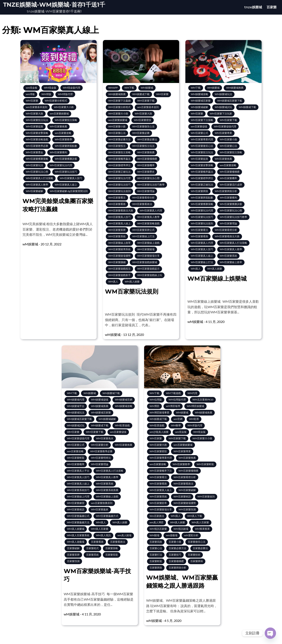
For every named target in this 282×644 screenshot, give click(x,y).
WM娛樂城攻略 (199, 94)
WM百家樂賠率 (158, 503)
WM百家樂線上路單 (119, 243)
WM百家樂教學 (63, 139)
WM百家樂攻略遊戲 (37, 139)
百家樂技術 (194, 555)
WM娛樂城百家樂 (201, 101)
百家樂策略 (112, 548)
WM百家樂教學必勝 (37, 146)
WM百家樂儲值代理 (225, 126)
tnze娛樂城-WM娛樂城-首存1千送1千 (54, 5)
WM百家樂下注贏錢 (119, 101)
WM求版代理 (195, 425)
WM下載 (129, 88)
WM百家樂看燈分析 (143, 198)
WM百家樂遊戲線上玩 (150, 275)
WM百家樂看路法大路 (121, 210)
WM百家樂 (32, 101)
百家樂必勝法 (200, 548)
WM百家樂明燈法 (101, 458)
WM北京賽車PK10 (203, 400)
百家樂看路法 (118, 542)
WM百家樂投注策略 (66, 120)
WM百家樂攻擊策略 (37, 133)
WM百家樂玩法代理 (61, 165)
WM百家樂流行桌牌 (231, 185)
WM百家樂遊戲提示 (148, 269)
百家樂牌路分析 (177, 568)
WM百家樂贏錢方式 (107, 516)
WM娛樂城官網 (124, 400)
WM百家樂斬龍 (76, 458)
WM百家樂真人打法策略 (39, 178)
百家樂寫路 (156, 542)
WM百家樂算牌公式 (143, 230)
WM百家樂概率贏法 (119, 159)
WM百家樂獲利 (58, 152)
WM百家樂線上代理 (78, 496)
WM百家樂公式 (199, 133)
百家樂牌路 (156, 568)
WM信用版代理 (177, 400)
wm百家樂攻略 (63, 133)
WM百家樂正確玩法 (119, 172)
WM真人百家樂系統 (78, 535)
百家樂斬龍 (156, 561)
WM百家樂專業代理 (202, 139)
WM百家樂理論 (146, 191)
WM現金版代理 (72, 88)
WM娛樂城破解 (199, 107)
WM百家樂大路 (34, 114)
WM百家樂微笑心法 (143, 126)
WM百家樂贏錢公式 (78, 516)
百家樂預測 (73, 561)
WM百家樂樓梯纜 (147, 159)
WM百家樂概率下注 (161, 471)
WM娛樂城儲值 (100, 400)
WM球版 (46, 94)
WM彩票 (194, 419)
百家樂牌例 (197, 561)
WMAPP (113, 88)
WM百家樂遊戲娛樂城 (145, 262)
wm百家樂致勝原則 (102, 503)
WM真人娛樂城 (76, 529)
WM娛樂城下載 (111, 393)
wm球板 (30, 94)
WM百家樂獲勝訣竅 (66, 159)
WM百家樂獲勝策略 (37, 159)
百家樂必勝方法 (177, 548)
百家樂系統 (92, 555)
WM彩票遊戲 (122, 425)
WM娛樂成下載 (141, 94)
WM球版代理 (65, 94)
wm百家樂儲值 (199, 126)
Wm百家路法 (157, 516)
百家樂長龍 (112, 555)
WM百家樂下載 (146, 101)
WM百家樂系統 (117, 236)
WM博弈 (154, 406)
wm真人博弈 (157, 522)
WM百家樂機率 (146, 165)
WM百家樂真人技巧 (71, 178)
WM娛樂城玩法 (223, 94)
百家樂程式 (92, 548)
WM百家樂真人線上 (66, 185)
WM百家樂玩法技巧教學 (151, 185)
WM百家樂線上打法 (143, 236)
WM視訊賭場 (181, 529)
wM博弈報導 (173, 406)
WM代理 (192, 393)
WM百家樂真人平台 (78, 471)
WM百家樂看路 (117, 204)
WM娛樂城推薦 (117, 94)
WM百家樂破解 (34, 191)
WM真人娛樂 (132, 282)
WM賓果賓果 (202, 529)
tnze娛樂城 (253, 7)
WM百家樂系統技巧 (78, 490)
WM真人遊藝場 (76, 542)
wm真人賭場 (124, 535)
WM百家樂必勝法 (147, 139)
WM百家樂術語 (76, 509)
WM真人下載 (195, 516)
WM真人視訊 (103, 535)
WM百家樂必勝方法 (119, 139)
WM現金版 (50, 88)
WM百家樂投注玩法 (37, 120)
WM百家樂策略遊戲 (148, 223)
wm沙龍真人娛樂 (159, 432)
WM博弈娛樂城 (195, 406)
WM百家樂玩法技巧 (66, 172)
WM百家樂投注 (117, 146)
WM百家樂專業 (223, 133)
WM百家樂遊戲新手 (119, 275)
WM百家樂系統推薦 (107, 490)
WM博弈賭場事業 (159, 412)
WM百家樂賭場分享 (148, 256)
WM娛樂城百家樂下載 (230, 101)
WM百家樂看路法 (142, 204)
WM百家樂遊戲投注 (119, 269)
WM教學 (176, 425)
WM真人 (113, 282)
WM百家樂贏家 (100, 509)
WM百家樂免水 (105, 438)
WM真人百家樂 (100, 529)
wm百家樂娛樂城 (59, 114)
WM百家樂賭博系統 (119, 249)
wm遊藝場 (172, 535)
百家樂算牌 (73, 555)
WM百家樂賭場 (146, 249)
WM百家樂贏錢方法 (78, 522)
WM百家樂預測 (187, 509)
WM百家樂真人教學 (37, 185)
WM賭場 (154, 535)
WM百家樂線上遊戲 (148, 243)
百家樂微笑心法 (197, 542)
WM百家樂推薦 (58, 126)
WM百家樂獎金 (34, 152)
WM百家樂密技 (143, 120)
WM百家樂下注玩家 (221, 114)
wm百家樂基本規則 (37, 107)
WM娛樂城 (147, 88)
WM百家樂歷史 (146, 172)
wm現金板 (32, 88)
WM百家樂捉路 (34, 126)
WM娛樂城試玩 (223, 107)
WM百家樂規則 (206, 496)
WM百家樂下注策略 (202, 120)
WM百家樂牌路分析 (226, 191)
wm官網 (178, 419)
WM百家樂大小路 (64, 107)
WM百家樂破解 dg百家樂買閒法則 (69, 191)
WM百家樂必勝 (141, 133)
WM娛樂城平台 (76, 406)
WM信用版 (156, 400)
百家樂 (272, 7)
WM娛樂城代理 (76, 400)
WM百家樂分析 (100, 445)
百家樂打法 (156, 555)
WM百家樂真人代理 (151, 210)
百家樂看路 (97, 542)
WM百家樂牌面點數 (66, 146)
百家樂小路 (175, 542)
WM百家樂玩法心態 (37, 172)
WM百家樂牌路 (199, 191)
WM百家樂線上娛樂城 (217, 279)
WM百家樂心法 (117, 133)
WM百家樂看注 (117, 198)
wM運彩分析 (191, 535)
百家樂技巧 (175, 555)
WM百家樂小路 (117, 126)
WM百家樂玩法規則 (119, 191)
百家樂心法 (156, 548)
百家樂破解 (73, 548)
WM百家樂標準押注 (119, 165)
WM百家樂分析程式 (56, 101)
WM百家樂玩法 (34, 165)
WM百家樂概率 (76, 464)
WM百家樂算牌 (117, 230)
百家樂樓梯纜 (176, 561)
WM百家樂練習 (76, 503)
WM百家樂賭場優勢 (119, 256)
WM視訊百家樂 (158, 529)
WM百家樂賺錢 (117, 262)
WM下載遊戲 (173, 393)
